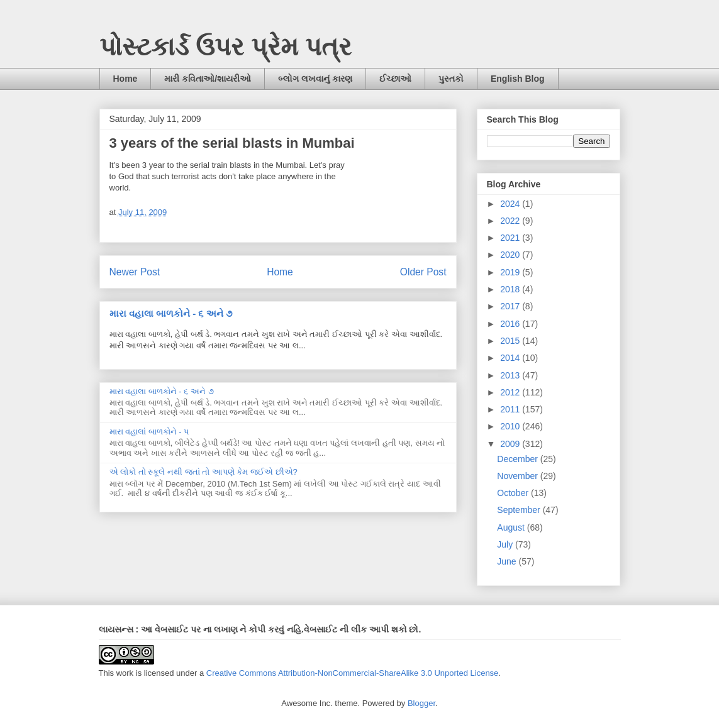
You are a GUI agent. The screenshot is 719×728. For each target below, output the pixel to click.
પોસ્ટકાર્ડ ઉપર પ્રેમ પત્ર (226, 47)
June (508, 561)
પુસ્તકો (451, 79)
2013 (511, 375)
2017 (511, 306)
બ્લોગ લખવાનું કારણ (315, 79)
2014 (511, 358)
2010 (511, 426)
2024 (511, 204)
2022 (511, 221)
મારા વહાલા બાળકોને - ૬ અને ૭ (171, 313)
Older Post (423, 272)
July (506, 544)
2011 (511, 409)
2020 (511, 255)
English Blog (518, 79)
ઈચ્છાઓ (395, 79)
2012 (511, 392)
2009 (511, 444)
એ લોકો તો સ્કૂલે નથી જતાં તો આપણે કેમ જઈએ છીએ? (203, 472)
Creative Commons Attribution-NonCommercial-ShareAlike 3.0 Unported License (353, 673)
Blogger (421, 703)
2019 (511, 272)
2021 (511, 238)
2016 (511, 324)
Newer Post (135, 272)
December (518, 459)
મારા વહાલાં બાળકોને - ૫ (150, 432)
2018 (511, 289)
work (125, 673)
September (520, 510)
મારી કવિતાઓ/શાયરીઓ (208, 79)
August (512, 527)
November (518, 476)
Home (125, 79)
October (514, 493)
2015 (511, 341)
